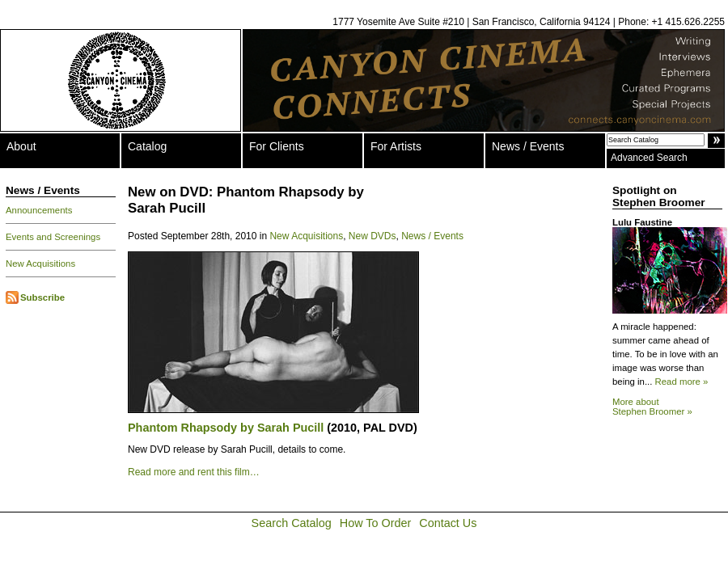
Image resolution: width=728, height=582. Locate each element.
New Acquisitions (40, 264)
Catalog (147, 146)
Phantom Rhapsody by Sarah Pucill (227, 428)
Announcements (39, 210)
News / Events (528, 146)
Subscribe (42, 297)
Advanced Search (649, 158)
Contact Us (448, 523)
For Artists (396, 146)
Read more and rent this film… (194, 472)
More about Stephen (652, 407)
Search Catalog (292, 523)
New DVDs (372, 236)
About (21, 146)
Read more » (682, 382)
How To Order (376, 523)
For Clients (277, 146)
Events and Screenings (53, 237)
